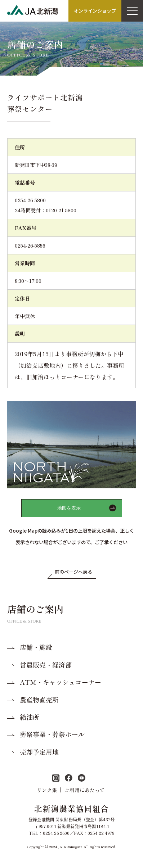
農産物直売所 (39, 700)
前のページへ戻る (73, 572)
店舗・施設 (36, 647)
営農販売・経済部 (46, 665)
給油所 (30, 717)
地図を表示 (69, 508)
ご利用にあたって (85, 790)
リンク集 (47, 790)
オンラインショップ (95, 11)
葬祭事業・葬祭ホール (52, 734)
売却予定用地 (39, 752)
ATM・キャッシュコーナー (61, 682)
